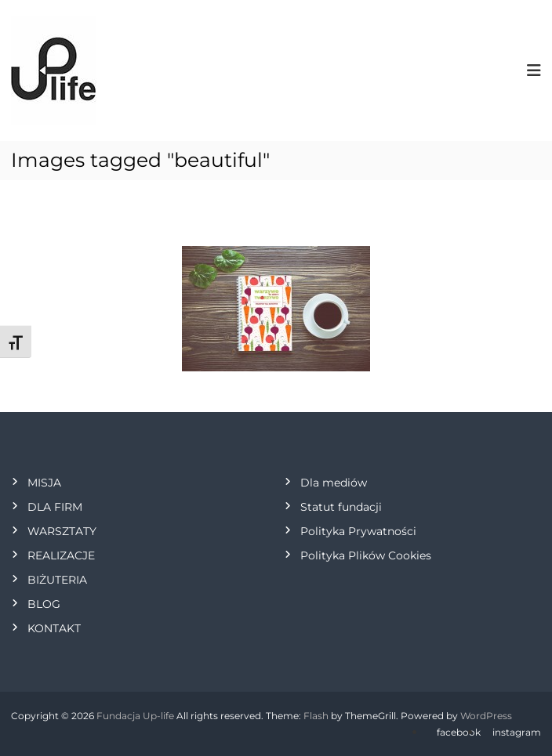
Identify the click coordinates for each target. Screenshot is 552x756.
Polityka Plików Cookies (366, 555)
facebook (459, 732)
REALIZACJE (61, 555)
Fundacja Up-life (135, 716)
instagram (517, 732)
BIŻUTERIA (57, 580)
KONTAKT (54, 628)
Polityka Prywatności (358, 531)
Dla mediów (334, 483)
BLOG (44, 604)
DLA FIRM (55, 507)
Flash (316, 716)
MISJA (44, 483)
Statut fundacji (341, 507)
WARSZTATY (62, 531)
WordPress (486, 716)
